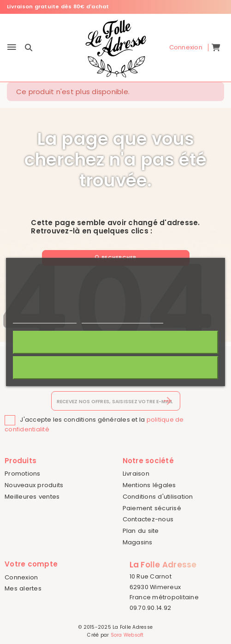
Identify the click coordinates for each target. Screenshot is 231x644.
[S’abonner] (168, 401)
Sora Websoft (127, 635)
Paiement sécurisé (152, 508)
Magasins (138, 542)
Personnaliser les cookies (122, 319)
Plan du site (141, 531)
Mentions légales (149, 485)
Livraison (136, 474)
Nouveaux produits (34, 485)
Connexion (21, 577)
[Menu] (12, 48)
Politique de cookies (45, 319)
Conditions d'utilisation (158, 497)
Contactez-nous (148, 519)
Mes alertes (23, 588)
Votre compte (31, 564)
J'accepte (115, 342)
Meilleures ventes (32, 497)
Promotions (23, 474)
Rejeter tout (115, 367)
